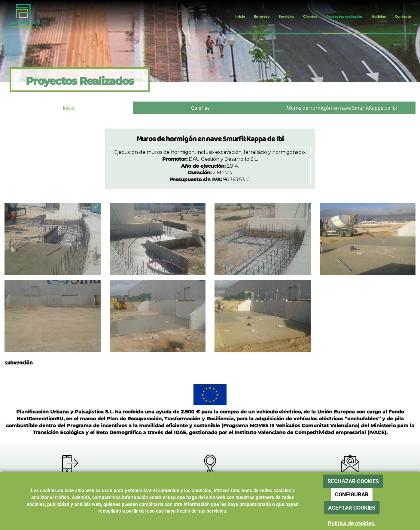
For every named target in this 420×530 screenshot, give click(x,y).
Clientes (310, 17)
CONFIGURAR (352, 494)
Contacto (403, 17)
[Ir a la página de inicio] (19, 17)
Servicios (286, 17)
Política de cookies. (352, 523)
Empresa (262, 17)
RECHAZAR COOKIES (353, 481)
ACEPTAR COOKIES (352, 508)
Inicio (240, 17)
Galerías (200, 108)
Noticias (379, 17)
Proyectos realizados (344, 17)
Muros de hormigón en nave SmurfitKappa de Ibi (342, 108)
